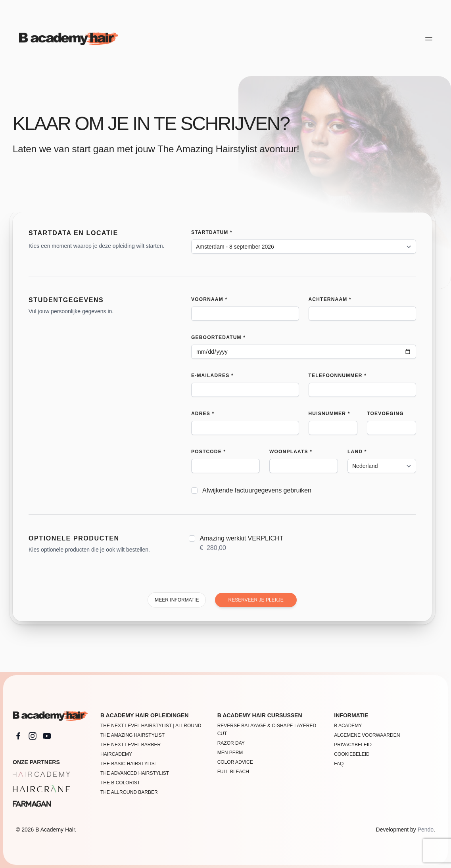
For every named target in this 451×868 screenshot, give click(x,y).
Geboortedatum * (218, 337)
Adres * (203, 414)
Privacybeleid (353, 745)
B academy (348, 726)
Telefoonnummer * (338, 376)
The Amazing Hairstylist (132, 735)
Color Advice (235, 762)
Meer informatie (177, 600)
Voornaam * (209, 299)
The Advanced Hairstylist (135, 773)
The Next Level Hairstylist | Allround (151, 726)
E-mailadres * (212, 376)
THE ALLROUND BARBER (129, 792)
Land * (357, 452)
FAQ (339, 764)
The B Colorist (120, 783)
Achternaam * (330, 299)
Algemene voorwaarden (367, 735)
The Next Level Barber (131, 745)
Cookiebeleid (352, 754)
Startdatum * (212, 232)
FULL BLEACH (233, 772)
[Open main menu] (429, 38)
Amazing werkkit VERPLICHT (242, 544)
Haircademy (116, 754)
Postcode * (208, 452)
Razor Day (231, 743)
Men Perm (230, 753)
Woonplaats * (291, 452)
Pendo (426, 830)
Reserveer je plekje (256, 600)
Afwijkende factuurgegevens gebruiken (257, 490)
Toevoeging (385, 414)
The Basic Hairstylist (129, 764)
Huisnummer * (329, 414)
